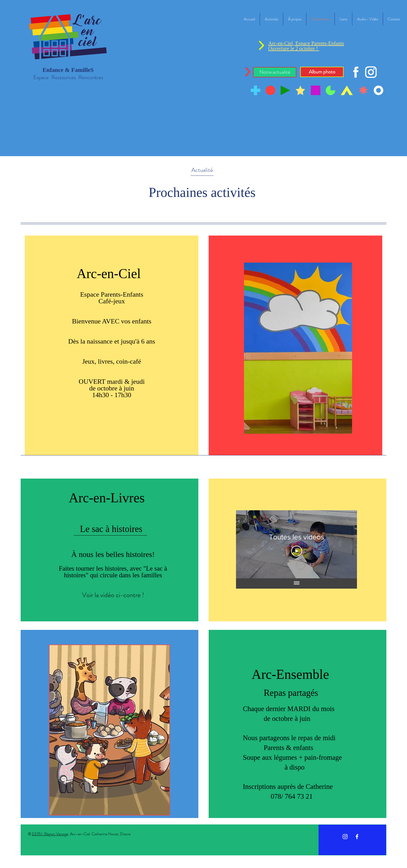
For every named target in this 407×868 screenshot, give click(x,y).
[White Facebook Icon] (357, 837)
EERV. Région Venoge (50, 834)
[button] (275, 72)
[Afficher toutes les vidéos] (296, 583)
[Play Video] (296, 551)
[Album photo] (322, 72)
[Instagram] (345, 837)
